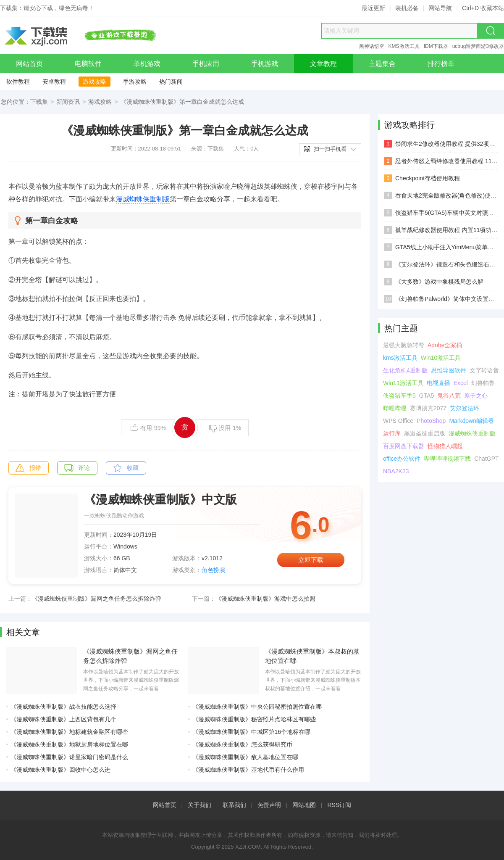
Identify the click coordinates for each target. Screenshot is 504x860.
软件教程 (18, 82)
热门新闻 (171, 82)
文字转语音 (484, 370)
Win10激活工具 (441, 358)
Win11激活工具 (403, 383)
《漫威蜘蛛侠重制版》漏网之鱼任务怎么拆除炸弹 (97, 599)
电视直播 (438, 383)
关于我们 (199, 805)
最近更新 (373, 8)
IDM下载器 (436, 46)
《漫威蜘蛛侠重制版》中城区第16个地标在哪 (252, 732)
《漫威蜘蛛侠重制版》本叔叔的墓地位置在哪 (312, 656)
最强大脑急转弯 (404, 345)
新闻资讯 (68, 102)
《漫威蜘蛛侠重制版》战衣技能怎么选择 (63, 707)
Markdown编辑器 (471, 421)
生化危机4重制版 (405, 370)
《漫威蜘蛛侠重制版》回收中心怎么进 (60, 770)
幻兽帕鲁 (483, 383)
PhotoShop (431, 421)
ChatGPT (486, 459)
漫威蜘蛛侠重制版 (143, 199)
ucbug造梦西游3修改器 (478, 46)
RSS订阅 (339, 805)
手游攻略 (135, 82)
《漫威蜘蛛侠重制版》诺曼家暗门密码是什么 (69, 757)
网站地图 (304, 805)
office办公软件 (402, 459)
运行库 (392, 433)
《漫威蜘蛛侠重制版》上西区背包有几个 (63, 719)
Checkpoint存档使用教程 (428, 178)
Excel (461, 383)
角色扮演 (213, 570)
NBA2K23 (396, 471)
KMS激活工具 (404, 46)
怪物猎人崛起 (445, 446)
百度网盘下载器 (404, 446)
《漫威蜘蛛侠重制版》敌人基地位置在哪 (245, 757)
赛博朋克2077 (428, 408)
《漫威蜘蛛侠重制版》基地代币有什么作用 (248, 770)
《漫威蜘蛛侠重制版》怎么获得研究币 (242, 744)
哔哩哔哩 (395, 408)
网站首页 (165, 805)
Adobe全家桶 (445, 345)
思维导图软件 (449, 370)
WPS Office (398, 421)
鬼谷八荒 (449, 396)
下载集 (39, 102)
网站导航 (440, 8)
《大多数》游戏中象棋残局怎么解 (439, 282)
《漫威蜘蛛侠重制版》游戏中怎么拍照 (265, 599)
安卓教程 (54, 82)
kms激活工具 (400, 358)
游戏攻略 (94, 82)
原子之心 (476, 396)
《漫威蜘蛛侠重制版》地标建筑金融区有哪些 (69, 732)
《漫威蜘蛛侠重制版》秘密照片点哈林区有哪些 (254, 719)
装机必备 (407, 8)
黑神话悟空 (372, 46)
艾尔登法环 (465, 408)
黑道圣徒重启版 (425, 433)
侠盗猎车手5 (399, 396)
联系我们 (234, 805)
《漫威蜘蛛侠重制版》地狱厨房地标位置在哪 (69, 744)
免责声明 (269, 805)
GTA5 (427, 396)
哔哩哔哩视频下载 (447, 459)
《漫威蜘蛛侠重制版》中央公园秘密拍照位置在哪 (257, 707)
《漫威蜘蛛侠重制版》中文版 (160, 500)
